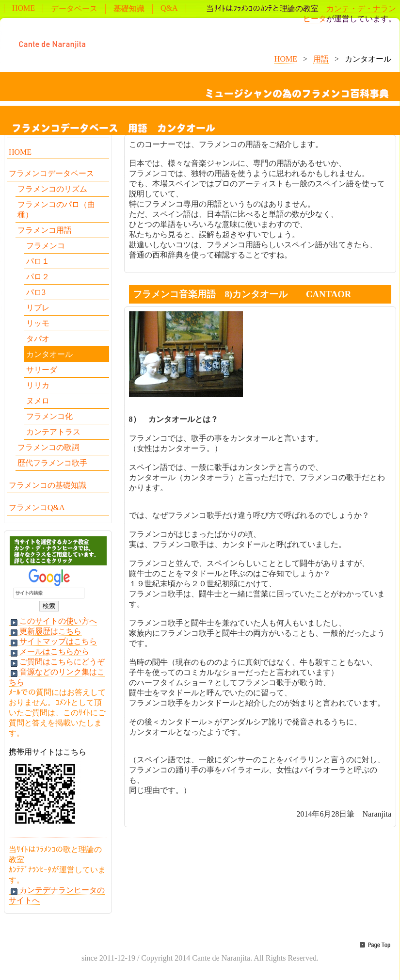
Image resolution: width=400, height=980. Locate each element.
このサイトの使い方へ (53, 621)
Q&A (169, 8)
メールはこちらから (49, 652)
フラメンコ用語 (45, 230)
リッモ (38, 323)
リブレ (38, 308)
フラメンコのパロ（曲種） (56, 209)
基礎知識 (129, 8)
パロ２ (38, 277)
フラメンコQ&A (37, 507)
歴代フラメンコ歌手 (52, 463)
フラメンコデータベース (51, 173)
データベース (74, 8)
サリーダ (42, 370)
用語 (321, 59)
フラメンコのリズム (52, 189)
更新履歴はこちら (45, 631)
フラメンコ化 (49, 416)
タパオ (38, 339)
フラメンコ (46, 246)
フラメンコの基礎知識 (48, 485)
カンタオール (49, 354)
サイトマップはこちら (53, 642)
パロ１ (38, 261)
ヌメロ (38, 401)
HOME (24, 8)
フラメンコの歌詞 (48, 447)
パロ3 (36, 292)
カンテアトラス (53, 432)
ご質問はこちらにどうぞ (57, 662)
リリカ (38, 385)
